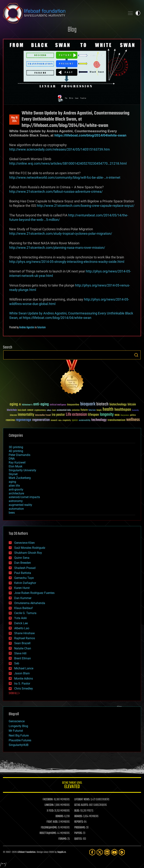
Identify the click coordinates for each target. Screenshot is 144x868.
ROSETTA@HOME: (48, 833)
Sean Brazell (22, 643)
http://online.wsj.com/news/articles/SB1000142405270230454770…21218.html (68, 163)
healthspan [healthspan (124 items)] (123, 410)
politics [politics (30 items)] (133, 415)
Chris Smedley (24, 688)
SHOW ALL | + (14, 693)
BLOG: (77, 811)
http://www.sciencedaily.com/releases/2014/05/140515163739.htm (60, 149)
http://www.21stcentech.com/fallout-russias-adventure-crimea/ (56, 192)
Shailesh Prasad (25, 568)
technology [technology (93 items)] (99, 420)
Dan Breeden (23, 563)
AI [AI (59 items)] (20, 405)
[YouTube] (114, 852)
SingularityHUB (19, 745)
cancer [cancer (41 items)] (30, 410)
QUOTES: (78, 839)
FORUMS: (63, 839)
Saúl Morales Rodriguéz (30, 548)
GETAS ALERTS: (81, 805)
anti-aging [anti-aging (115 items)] (41, 404)
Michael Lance (24, 668)
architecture (16, 493)
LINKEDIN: (49, 805)
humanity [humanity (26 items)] (135, 410)
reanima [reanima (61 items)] (10, 420)
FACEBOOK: (48, 800)
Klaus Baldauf (23, 608)
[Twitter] (100, 852)
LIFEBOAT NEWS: (82, 800)
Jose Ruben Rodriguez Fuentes (34, 593)
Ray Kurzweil (17, 462)
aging (12, 482)
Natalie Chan (23, 648)
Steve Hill (20, 653)
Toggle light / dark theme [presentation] (138, 13)
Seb (17, 663)
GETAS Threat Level (72, 786)
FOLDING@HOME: (49, 828)
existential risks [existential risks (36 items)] (64, 410)
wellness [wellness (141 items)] (133, 420)
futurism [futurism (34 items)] (92, 410)
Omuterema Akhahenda (30, 603)
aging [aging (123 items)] (14, 404)
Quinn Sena (22, 558)
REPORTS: (79, 822)
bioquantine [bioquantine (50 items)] (73, 405)
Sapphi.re (62, 852)
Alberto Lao (22, 628)
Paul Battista (23, 573)
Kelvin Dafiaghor (25, 583)
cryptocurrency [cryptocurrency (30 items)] (40, 410)
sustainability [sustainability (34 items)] (85, 421)
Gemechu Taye (24, 578)
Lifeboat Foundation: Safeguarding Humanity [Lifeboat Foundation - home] (63, 13)
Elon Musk (16, 466)
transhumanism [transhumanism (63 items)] (116, 420)
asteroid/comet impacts (24, 497)
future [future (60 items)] (84, 410)
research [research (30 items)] (54, 420)
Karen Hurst (22, 588)
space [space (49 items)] (75, 420)
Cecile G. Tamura (25, 613)
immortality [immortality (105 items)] (26, 415)
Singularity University (22, 470)
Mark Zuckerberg (20, 478)
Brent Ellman (23, 658)
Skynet (13, 474)
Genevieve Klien (24, 543)
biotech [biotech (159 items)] (102, 404)
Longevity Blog (18, 726)
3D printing (16, 447)
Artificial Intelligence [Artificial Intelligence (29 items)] (58, 405)
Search (136, 355)
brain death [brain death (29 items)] (22, 410)
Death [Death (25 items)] (54, 410)
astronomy (16, 501)
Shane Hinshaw (24, 633)
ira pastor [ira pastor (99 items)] (58, 415)
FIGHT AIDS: (52, 822)
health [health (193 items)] (108, 410)
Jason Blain (22, 673)
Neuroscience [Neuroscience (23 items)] (125, 416)
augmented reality (20, 505)
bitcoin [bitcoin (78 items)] (132, 405)
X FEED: (50, 811)
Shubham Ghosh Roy (28, 553)
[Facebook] (92, 852)
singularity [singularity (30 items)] (67, 420)
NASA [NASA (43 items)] (117, 415)
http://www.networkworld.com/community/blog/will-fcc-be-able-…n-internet (65, 177)
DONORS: (60, 816)
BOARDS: (78, 816)
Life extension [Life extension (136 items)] (76, 415)
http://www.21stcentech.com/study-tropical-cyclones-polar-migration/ (61, 234)
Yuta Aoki (21, 618)
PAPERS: (78, 833)
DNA (12, 459)
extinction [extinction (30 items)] (76, 410)
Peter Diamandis (20, 455)
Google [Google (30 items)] (99, 410)
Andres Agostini (27, 328)
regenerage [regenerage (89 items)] (23, 420)
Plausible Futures (20, 740)
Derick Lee (21, 623)
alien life (14, 486)
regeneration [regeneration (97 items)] (41, 420)
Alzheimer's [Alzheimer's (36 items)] (27, 405)
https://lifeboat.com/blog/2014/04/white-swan (90, 135)
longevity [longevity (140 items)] (107, 415)
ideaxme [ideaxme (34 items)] (13, 415)
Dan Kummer (23, 598)
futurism (41, 328)
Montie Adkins (24, 679)
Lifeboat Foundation (26, 852)
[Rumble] (122, 852)
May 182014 (14, 119)
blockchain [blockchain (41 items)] (12, 410)
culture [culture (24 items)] (49, 410)
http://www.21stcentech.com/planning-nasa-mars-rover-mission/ (57, 248)
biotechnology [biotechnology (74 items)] (118, 405)
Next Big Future (19, 735)
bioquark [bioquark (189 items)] (88, 404)
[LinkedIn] (107, 852)
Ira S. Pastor (22, 684)
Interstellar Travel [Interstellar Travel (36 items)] (43, 415)
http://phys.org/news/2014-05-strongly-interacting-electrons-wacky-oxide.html (67, 262)
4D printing (16, 451)
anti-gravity (16, 489)
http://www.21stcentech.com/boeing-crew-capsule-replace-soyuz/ (86, 206)
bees (12, 513)
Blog (72, 30)
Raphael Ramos (25, 638)
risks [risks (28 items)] (60, 420)
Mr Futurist (16, 731)
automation (16, 509)
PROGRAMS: (80, 828)
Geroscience (17, 721)
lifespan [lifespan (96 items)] (93, 415)
